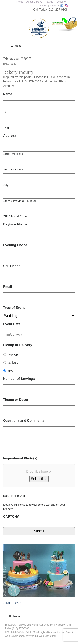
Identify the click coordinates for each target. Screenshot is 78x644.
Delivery (61, 2)
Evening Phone (15, 245)
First (6, 112)
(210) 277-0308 (58, 10)
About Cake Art (35, 2)
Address (10, 136)
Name (8, 94)
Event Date (12, 324)
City (6, 185)
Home (20, 2)
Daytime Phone (15, 224)
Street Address (13, 154)
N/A (10, 371)
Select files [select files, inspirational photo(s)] (39, 479)
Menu (16, 46)
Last (6, 128)
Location (42, 6)
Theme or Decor (16, 400)
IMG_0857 (12, 603)
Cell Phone (12, 266)
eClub (50, 2)
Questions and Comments (24, 421)
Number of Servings (19, 379)
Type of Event (14, 308)
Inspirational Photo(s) (20, 458)
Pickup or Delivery (18, 345)
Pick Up (13, 355)
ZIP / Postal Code (15, 216)
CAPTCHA (11, 517)
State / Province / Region (20, 201)
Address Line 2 (13, 170)
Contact (55, 6)
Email (8, 287)
